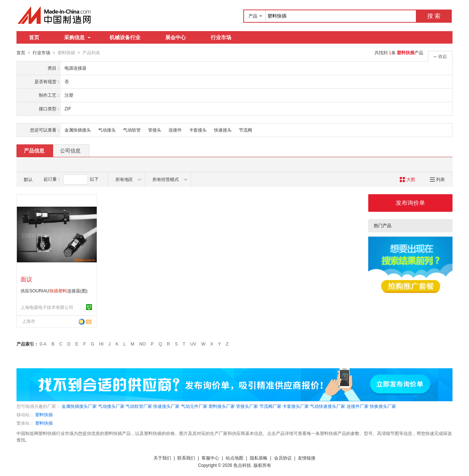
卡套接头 (198, 130)
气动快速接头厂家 (328, 406)
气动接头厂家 (111, 406)
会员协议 (283, 458)
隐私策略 (259, 458)
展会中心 (176, 37)
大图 (407, 179)
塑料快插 (44, 414)
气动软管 (132, 130)
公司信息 (70, 150)
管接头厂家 (247, 406)
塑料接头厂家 (222, 406)
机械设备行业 (125, 37)
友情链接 (307, 458)
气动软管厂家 (139, 406)
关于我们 (162, 458)
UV (193, 344)
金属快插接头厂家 (79, 406)
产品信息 (34, 150)
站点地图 (234, 458)
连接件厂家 (358, 406)
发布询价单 (410, 202)
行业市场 (221, 37)
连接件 (175, 130)
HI (101, 344)
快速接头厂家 (166, 406)
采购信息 (77, 37)
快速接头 (223, 130)
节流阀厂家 (270, 406)
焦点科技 (242, 465)
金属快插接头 (78, 130)
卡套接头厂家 (296, 406)
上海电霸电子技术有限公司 (47, 307)
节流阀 (245, 130)
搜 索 (434, 16)
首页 (34, 37)
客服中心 (210, 458)
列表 (437, 179)
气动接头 (107, 130)
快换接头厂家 (383, 406)
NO (143, 344)
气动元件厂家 (194, 406)
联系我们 (186, 458)
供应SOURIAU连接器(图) (54, 291)
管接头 (155, 130)
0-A (43, 344)
